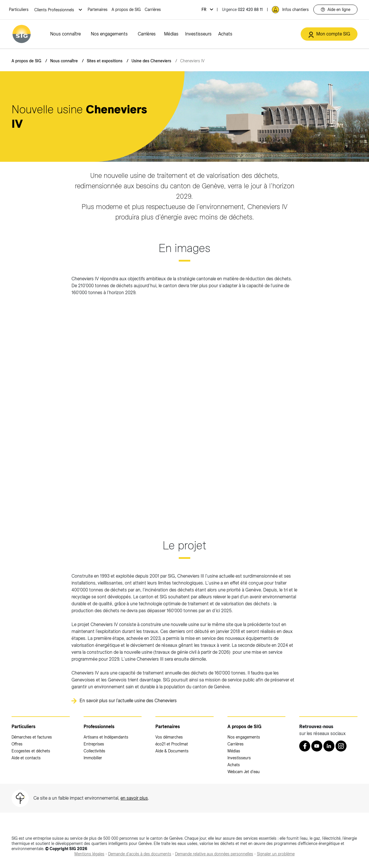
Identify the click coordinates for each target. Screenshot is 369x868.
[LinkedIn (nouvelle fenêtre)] (329, 746)
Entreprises (94, 744)
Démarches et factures (32, 737)
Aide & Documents (172, 751)
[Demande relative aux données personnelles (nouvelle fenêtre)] (214, 854)
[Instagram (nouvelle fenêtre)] (341, 746)
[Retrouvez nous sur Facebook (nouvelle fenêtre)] (305, 746)
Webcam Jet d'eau (244, 772)
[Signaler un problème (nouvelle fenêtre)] (276, 854)
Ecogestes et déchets (31, 751)
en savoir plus (134, 798)
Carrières (153, 10)
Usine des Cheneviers (151, 61)
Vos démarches (169, 737)
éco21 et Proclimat (172, 744)
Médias (171, 34)
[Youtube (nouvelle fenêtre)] (317, 746)
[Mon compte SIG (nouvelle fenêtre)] (329, 34)
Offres (17, 744)
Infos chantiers (295, 10)
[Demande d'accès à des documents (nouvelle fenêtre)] (140, 854)
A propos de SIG (126, 10)
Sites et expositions (105, 61)
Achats (225, 34)
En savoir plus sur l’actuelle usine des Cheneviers (128, 701)
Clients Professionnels (55, 10)
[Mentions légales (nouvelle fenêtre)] (89, 854)
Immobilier (93, 758)
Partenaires (98, 10)
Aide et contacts (26, 758)
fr (205, 10)
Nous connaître (65, 34)
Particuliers (19, 10)
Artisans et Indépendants (106, 737)
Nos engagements (109, 34)
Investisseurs (198, 34)
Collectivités (94, 751)
